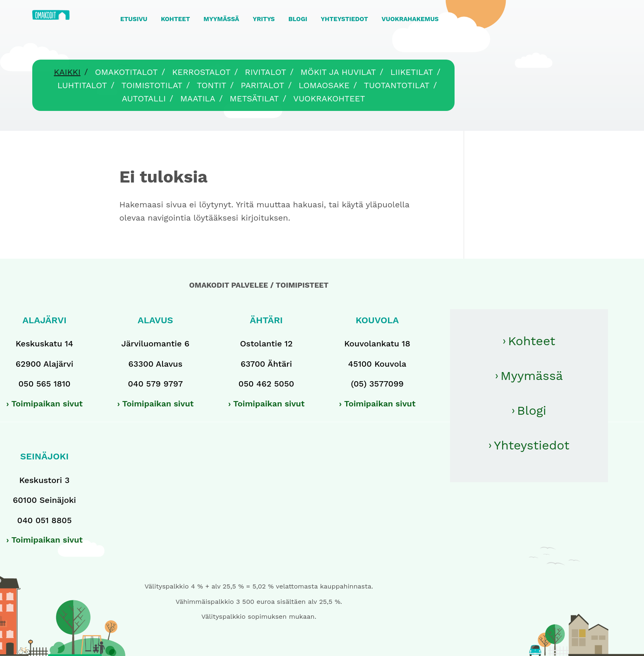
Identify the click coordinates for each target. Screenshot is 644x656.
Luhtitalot (82, 85)
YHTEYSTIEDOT (345, 19)
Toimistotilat (152, 85)
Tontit (212, 85)
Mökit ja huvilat (338, 72)
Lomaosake (324, 85)
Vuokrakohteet (329, 99)
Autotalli (144, 99)
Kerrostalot (201, 72)
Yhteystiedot (532, 445)
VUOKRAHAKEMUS (410, 19)
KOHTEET (175, 19)
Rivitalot (266, 72)
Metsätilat (254, 99)
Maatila (198, 99)
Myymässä (532, 376)
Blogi (532, 410)
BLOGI (298, 19)
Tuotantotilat (397, 85)
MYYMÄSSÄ (221, 19)
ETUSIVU (134, 19)
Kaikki (67, 72)
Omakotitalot (126, 72)
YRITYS (264, 19)
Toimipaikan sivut (47, 404)
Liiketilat (412, 72)
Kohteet (531, 341)
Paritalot (262, 85)
